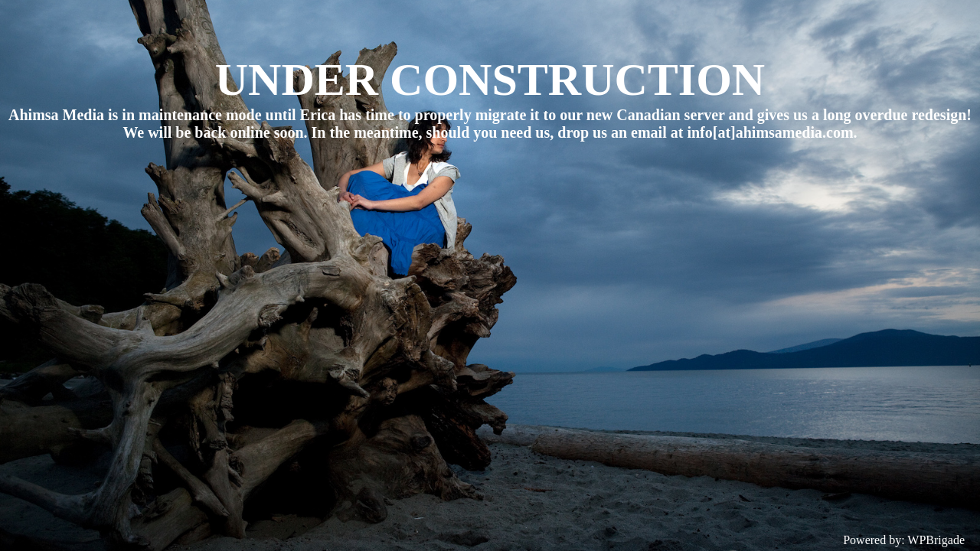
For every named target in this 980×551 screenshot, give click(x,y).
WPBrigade (936, 540)
